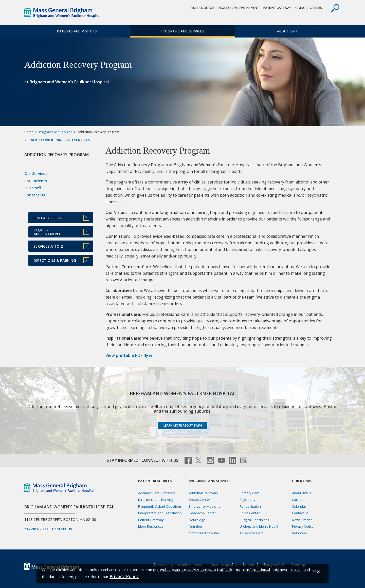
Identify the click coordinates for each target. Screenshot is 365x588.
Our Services (36, 173)
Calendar (299, 506)
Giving (300, 8)
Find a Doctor (203, 8)
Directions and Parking (156, 500)
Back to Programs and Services (59, 140)
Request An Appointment (239, 8)
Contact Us (35, 195)
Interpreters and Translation (160, 513)
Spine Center (250, 513)
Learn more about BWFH (183, 425)
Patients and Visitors (77, 31)
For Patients (36, 181)
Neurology (197, 520)
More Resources (151, 526)
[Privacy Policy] (124, 576)
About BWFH (288, 31)
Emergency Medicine (205, 506)
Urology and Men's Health (259, 526)
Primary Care (250, 493)
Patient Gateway (277, 8)
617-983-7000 (36, 529)
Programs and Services (182, 31)
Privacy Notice (303, 526)
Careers (316, 8)
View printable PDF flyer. (130, 355)
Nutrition (195, 526)
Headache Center (202, 513)
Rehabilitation (250, 506)
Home (29, 132)
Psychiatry (248, 500)
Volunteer (300, 533)
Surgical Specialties (254, 520)
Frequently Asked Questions (160, 506)
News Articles (302, 520)
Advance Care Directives (157, 493)
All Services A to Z (253, 533)
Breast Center (199, 500)
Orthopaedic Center (204, 533)
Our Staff (33, 188)
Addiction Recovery (204, 493)
